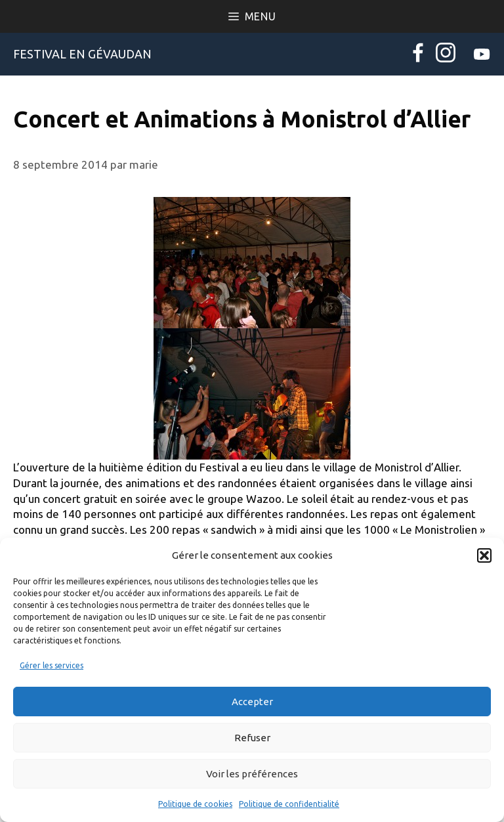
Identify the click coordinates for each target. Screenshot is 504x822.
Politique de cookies (195, 804)
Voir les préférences (252, 774)
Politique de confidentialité (289, 804)
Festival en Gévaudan (82, 54)
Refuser (252, 738)
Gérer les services (52, 665)
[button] (484, 555)
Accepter (252, 702)
